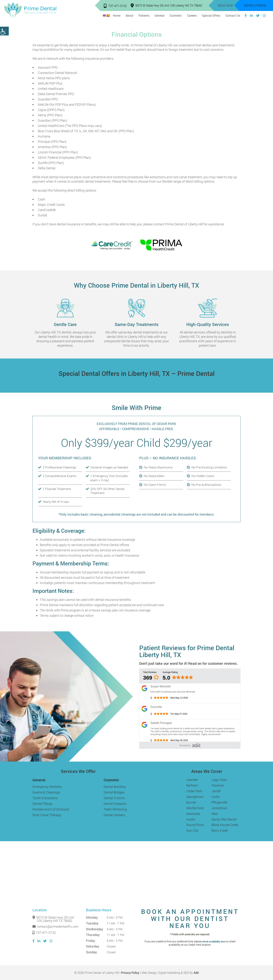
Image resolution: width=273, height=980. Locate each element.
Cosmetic (176, 15)
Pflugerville (219, 802)
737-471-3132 (115, 6)
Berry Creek (220, 830)
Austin (191, 819)
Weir (215, 814)
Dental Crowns (114, 798)
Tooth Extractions (45, 798)
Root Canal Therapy (47, 815)
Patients (144, 15)
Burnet (191, 802)
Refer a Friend (255, 5)
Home (117, 15)
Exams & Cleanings (46, 792)
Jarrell (216, 791)
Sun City (192, 830)
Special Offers (211, 15)
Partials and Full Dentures (51, 809)
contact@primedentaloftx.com (55, 926)
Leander (192, 780)
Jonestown (220, 808)
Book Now (225, 5)
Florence (218, 785)
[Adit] (196, 745)
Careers (192, 15)
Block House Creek (225, 825)
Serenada (193, 814)
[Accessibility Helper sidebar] (4, 31)
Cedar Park (194, 791)
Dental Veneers (114, 815)
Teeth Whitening (115, 809)
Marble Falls (195, 808)
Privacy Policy (130, 973)
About (129, 15)
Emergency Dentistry (47, 787)
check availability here (214, 942)
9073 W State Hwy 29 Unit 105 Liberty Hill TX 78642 (166, 5)
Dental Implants (115, 804)
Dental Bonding (115, 787)
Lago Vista (219, 780)
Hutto (216, 797)
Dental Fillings (43, 804)
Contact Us (233, 15)
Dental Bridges (114, 792)
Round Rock (195, 825)
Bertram (192, 785)
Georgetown (195, 797)
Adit (196, 973)
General (159, 15)
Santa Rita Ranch (224, 819)
